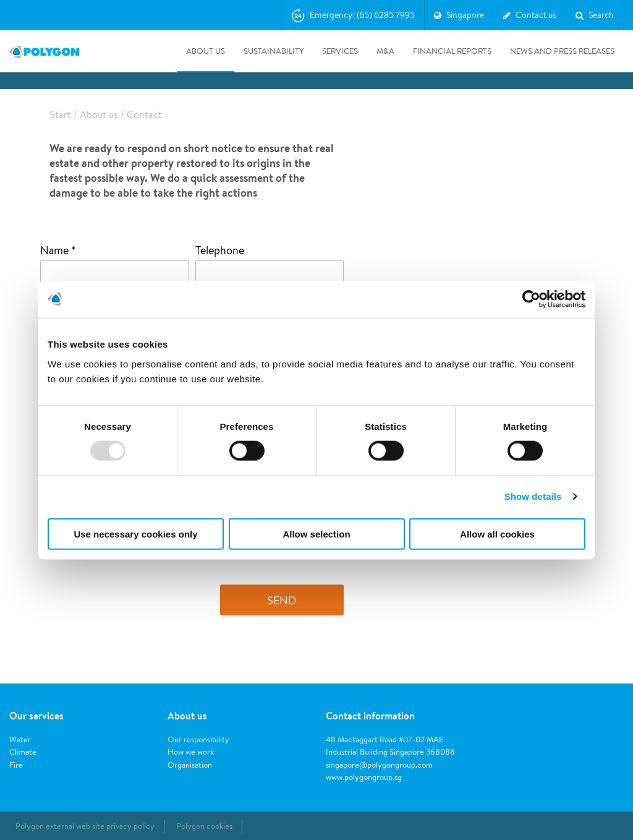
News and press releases (562, 51)
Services (340, 51)
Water (20, 739)
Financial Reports (452, 51)
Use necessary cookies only (135, 534)
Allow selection (316, 534)
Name (56, 250)
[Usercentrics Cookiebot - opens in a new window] (531, 299)
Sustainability (274, 51)
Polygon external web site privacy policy (85, 826)
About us (206, 51)
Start (60, 115)
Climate (23, 752)
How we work (191, 752)
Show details (533, 496)
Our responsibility (198, 739)
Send (282, 600)
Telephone (220, 250)
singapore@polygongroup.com (379, 765)
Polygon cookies (204, 826)
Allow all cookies (497, 534)
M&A (385, 51)
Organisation (190, 765)
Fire (16, 765)
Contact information (370, 716)
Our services (36, 716)
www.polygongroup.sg (364, 777)
